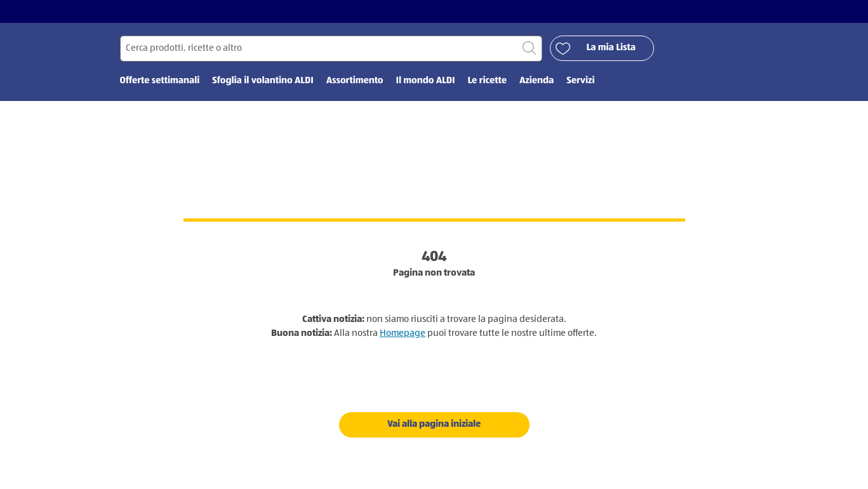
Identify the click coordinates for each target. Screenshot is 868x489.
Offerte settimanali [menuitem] (160, 81)
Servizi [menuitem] (580, 81)
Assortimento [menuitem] (355, 81)
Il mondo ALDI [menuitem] (425, 81)
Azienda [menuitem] (537, 81)
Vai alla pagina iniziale (434, 424)
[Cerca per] (331, 49)
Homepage (403, 333)
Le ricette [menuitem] (487, 81)
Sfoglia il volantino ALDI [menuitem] (263, 81)
